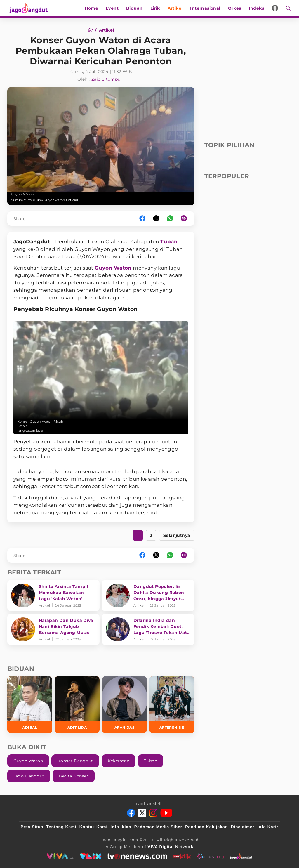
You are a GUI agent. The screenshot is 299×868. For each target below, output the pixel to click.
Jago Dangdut (29, 776)
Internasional (207, 8)
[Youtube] (166, 813)
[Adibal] (30, 705)
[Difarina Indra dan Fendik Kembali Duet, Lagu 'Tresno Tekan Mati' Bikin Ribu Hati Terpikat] (148, 629)
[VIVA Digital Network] (171, 847)
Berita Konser (73, 776)
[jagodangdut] (241, 856)
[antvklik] (182, 856)
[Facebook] (131, 813)
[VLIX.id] (91, 856)
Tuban (169, 242)
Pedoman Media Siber (158, 827)
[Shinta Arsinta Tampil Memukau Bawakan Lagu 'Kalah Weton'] (54, 596)
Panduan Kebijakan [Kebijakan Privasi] (206, 827)
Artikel (176, 8)
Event (114, 8)
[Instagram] (153, 813)
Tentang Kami (61, 827)
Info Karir (268, 827)
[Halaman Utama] (28, 8)
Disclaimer (242, 827)
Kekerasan (119, 761)
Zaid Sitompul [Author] (107, 79)
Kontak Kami (94, 827)
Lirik (156, 8)
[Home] (92, 30)
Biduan (136, 8)
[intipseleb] (210, 856)
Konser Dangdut (75, 761)
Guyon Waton (113, 268)
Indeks (258, 8)
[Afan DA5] (124, 705)
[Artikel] (107, 30)
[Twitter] (142, 813)
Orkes (236, 8)
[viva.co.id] (60, 856)
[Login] (276, 8)
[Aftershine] (172, 705)
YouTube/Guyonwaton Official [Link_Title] (53, 200)
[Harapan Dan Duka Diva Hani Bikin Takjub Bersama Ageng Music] (54, 629)
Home (93, 8)
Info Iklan (121, 827)
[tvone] (137, 856)
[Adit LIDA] (77, 705)
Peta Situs (32, 827)
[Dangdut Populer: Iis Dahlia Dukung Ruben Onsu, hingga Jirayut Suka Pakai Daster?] (148, 596)
